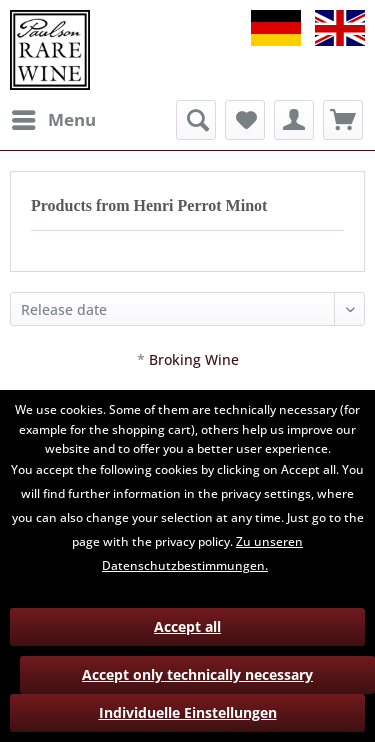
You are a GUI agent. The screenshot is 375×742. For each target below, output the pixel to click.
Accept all (187, 626)
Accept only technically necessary (197, 674)
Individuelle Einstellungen (188, 712)
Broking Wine (194, 359)
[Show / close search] (196, 120)
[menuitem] (53, 120)
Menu (54, 117)
